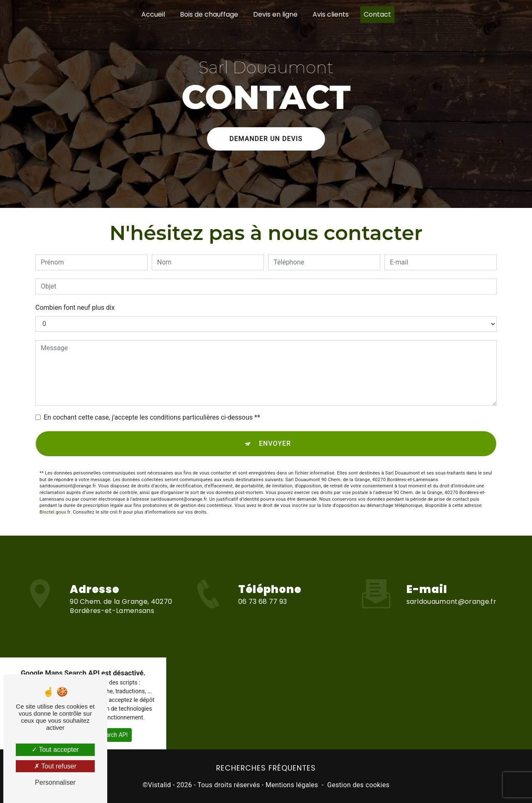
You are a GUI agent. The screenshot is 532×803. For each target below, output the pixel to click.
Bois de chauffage (209, 14)
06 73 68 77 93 (262, 617)
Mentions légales (292, 785)
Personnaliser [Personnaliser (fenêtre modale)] (55, 782)
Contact (377, 14)
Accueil (153, 14)
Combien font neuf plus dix (75, 307)
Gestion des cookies (358, 785)
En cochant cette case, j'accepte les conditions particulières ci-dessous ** (152, 417)
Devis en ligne (275, 14)
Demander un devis (266, 132)
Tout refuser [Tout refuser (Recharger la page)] (55, 766)
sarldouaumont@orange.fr (451, 586)
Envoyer (275, 443)
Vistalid (160, 785)
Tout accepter (55, 750)
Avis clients (331, 14)
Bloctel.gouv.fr (55, 512)
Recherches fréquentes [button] (266, 768)
